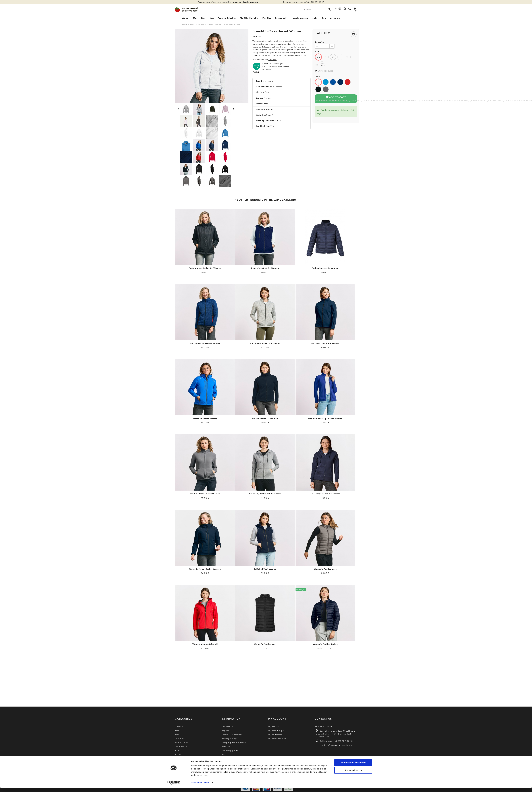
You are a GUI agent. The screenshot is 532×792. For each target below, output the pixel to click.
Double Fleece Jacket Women (205, 494)
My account (277, 719)
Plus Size (267, 18)
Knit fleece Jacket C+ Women (265, 343)
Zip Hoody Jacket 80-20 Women (265, 494)
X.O (177, 750)
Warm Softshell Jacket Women (205, 569)
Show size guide (325, 71)
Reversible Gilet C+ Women (265, 268)
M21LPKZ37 (268, 69)
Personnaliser (353, 774)
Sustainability (282, 18)
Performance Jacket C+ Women (205, 268)
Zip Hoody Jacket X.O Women (325, 494)
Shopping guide (230, 750)
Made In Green (229, 758)
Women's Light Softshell (205, 644)
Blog (324, 18)
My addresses (275, 735)
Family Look (181, 742)
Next (234, 109)
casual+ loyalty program (247, 2)
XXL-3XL (272, 59)
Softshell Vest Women (265, 569)
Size (317, 51)
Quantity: (319, 42)
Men (195, 18)
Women (185, 18)
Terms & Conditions (232, 735)
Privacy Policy (229, 738)
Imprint (225, 731)
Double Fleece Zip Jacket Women (325, 418)
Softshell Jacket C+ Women (325, 343)
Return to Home (188, 25)
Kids (203, 18)
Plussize (322, 64)
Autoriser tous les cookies (353, 767)
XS (318, 57)
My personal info (277, 738)
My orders (273, 727)
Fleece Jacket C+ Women (265, 418)
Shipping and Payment (234, 742)
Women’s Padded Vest (325, 569)
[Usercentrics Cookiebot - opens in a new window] (174, 787)
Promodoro (181, 746)
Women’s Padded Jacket (325, 644)
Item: (255, 36)
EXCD (178, 754)
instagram (335, 18)
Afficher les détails (200, 787)
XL (348, 57)
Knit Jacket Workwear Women (205, 343)
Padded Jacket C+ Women (325, 268)
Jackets (210, 25)
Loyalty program (300, 18)
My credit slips (276, 731)
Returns (226, 746)
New (212, 18)
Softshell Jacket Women (205, 418)
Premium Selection (227, 18)
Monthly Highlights (249, 18)
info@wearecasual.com (339, 745)
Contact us (227, 727)
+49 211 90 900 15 (343, 741)
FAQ (224, 754)
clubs (315, 18)
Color (317, 76)
